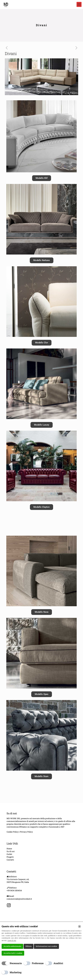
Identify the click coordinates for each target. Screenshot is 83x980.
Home (9, 849)
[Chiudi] (79, 926)
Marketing (16, 972)
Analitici (58, 963)
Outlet (9, 854)
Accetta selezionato (12, 946)
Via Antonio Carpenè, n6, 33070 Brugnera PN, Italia (18, 881)
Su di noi (11, 851)
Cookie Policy (13, 832)
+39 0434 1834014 (14, 890)
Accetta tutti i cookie (13, 953)
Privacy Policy (26, 832)
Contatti (10, 860)
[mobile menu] (79, 4)
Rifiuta (29, 946)
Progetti (10, 857)
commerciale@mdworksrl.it (19, 899)
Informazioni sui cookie (46, 946)
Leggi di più (12, 940)
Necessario (16, 963)
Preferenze (38, 963)
